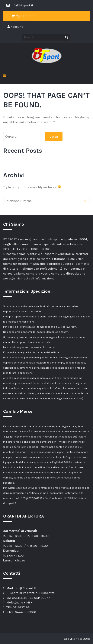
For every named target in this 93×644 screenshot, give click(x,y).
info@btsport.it (31, 498)
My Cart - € (23, 16)
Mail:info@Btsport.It (21, 588)
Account (15, 27)
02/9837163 (73, 498)
